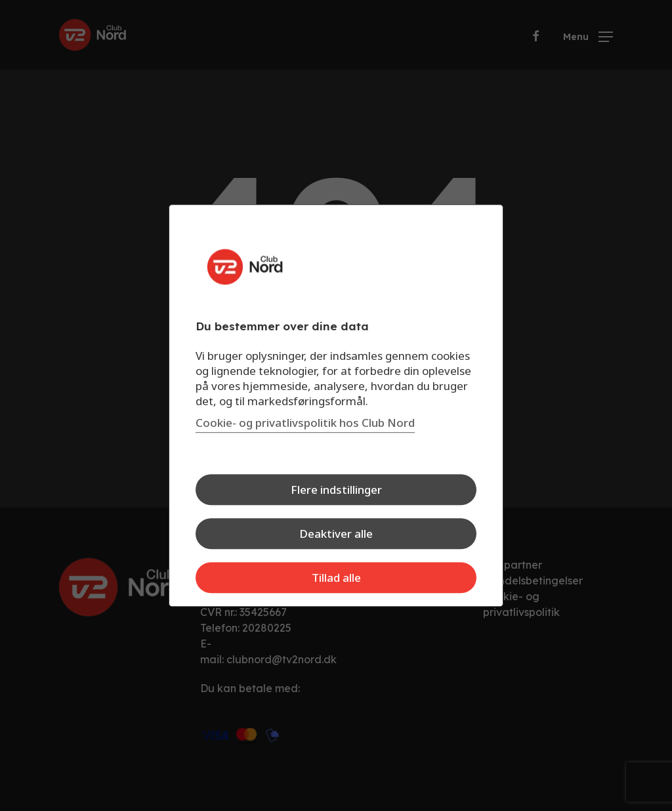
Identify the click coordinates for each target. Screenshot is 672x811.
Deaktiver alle (336, 534)
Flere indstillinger (336, 490)
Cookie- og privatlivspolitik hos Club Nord (305, 423)
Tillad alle (336, 578)
